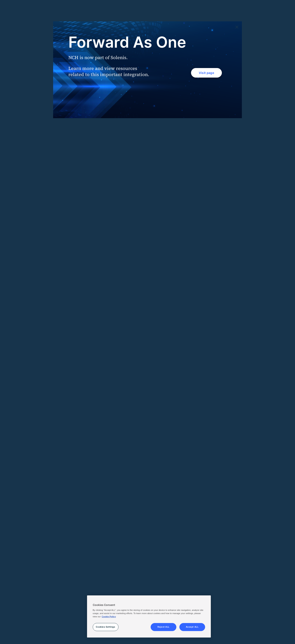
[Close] (237, 27)
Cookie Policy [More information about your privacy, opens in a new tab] (109, 617)
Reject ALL (163, 627)
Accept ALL (192, 627)
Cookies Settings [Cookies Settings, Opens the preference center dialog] (105, 627)
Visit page (206, 73)
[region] (149, 617)
